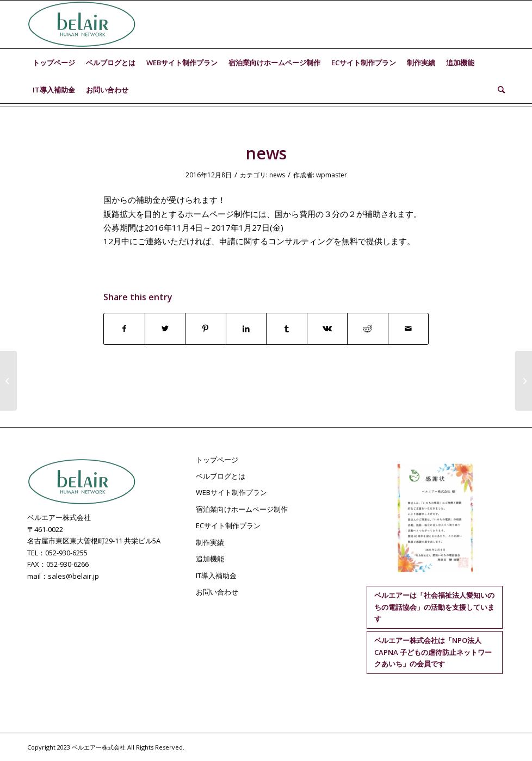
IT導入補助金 (216, 576)
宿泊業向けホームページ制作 (242, 509)
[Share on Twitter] (165, 329)
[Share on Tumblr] (287, 329)
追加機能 (210, 559)
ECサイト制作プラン (228, 525)
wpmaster (332, 175)
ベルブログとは (221, 476)
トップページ (217, 460)
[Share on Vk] (327, 329)
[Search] (499, 90)
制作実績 (210, 542)
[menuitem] (54, 63)
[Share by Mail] (409, 329)
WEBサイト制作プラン (231, 492)
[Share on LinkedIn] (246, 329)
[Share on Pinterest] (206, 329)
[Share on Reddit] (368, 329)
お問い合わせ (217, 592)
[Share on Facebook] (124, 329)
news (277, 175)
